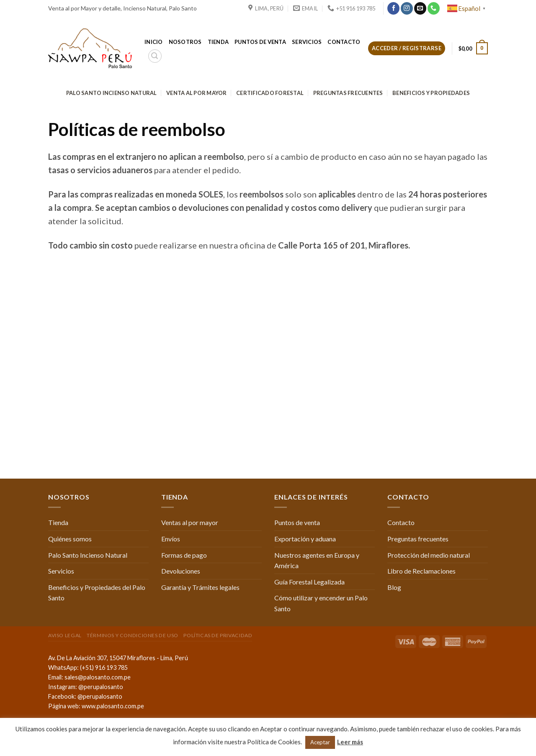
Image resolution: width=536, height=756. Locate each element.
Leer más (350, 742)
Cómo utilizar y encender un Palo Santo (321, 603)
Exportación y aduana (305, 539)
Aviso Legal (65, 635)
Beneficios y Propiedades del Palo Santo (97, 593)
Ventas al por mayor (190, 522)
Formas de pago (184, 555)
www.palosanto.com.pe (113, 706)
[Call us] (434, 8)
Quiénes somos (70, 539)
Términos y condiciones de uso (133, 635)
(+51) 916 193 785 (104, 668)
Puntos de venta (260, 42)
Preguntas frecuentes (348, 93)
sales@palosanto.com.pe (98, 677)
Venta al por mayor (197, 93)
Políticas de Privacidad (218, 635)
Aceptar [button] (320, 742)
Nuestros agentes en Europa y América (317, 560)
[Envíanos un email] (420, 8)
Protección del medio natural (429, 555)
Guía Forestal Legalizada (309, 582)
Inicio (154, 42)
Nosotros (185, 42)
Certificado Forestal (270, 93)
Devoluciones (181, 571)
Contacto (344, 42)
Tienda (218, 42)
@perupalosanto (101, 687)
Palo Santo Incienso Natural (112, 93)
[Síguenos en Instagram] (407, 8)
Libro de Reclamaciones (421, 571)
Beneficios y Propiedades (431, 93)
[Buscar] (155, 56)
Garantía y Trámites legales (200, 587)
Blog (394, 587)
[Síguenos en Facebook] (393, 8)
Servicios (307, 42)
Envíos (171, 539)
